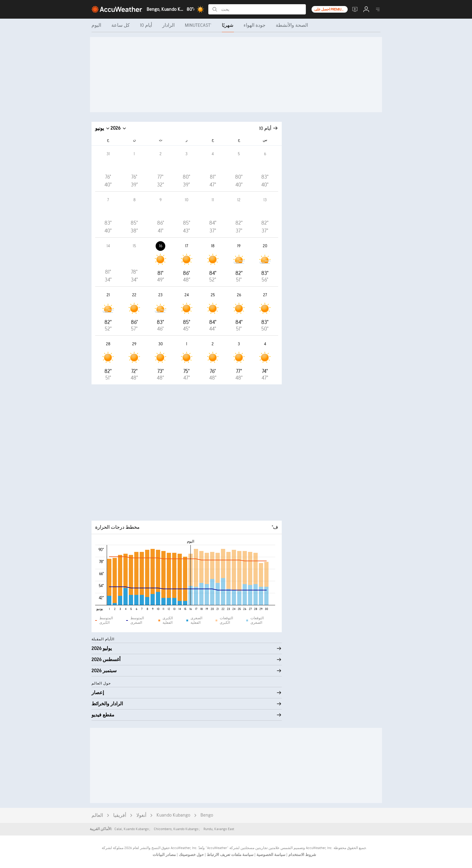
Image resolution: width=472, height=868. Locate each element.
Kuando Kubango (173, 815)
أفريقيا (120, 816)
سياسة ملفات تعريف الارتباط (230, 855)
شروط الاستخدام (302, 855)
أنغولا (141, 816)
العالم (97, 816)
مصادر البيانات (164, 855)
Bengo (207, 815)
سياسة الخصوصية (270, 855)
